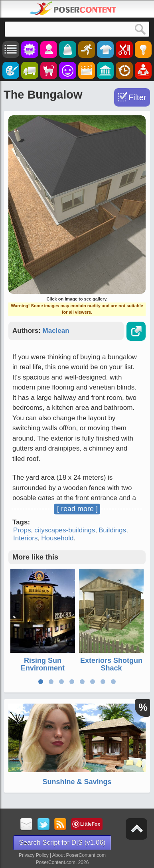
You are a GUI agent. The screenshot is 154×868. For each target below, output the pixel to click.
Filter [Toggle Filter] (137, 97)
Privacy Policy (34, 855)
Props (22, 530)
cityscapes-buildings (65, 530)
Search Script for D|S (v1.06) (62, 843)
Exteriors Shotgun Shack (111, 664)
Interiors (25, 538)
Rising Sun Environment (43, 664)
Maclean (56, 331)
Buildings (112, 530)
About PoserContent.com (79, 855)
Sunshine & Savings (77, 782)
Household (57, 538)
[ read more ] (77, 509)
